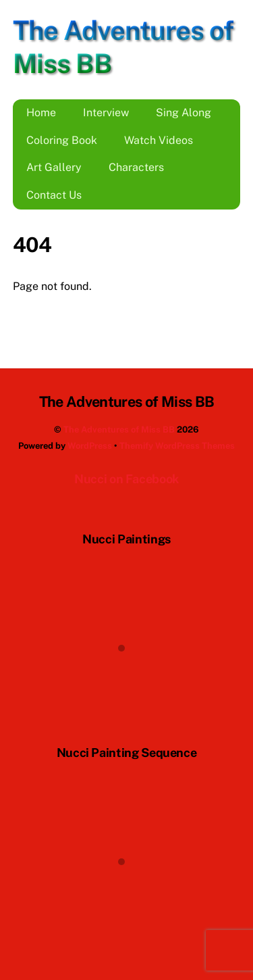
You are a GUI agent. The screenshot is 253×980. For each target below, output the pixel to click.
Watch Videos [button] (159, 140)
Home (41, 113)
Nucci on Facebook (126, 479)
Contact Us (54, 195)
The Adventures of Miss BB (119, 430)
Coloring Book (62, 140)
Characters (136, 167)
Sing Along (184, 113)
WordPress (90, 446)
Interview (106, 113)
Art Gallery (54, 167)
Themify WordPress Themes (177, 446)
